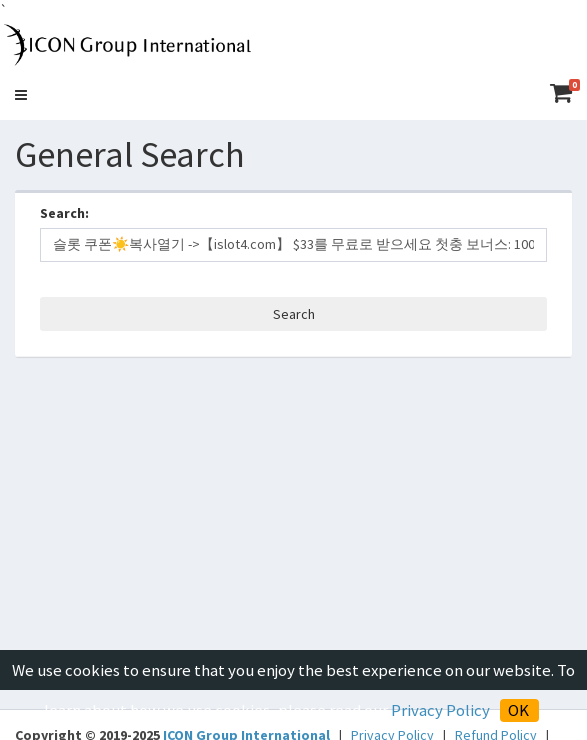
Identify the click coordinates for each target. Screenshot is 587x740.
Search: (64, 213)
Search (294, 314)
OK (518, 710)
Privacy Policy (440, 710)
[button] (21, 95)
